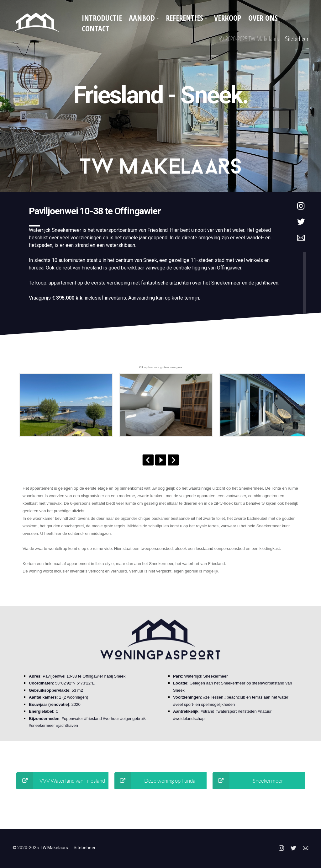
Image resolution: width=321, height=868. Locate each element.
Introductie (102, 18)
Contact (96, 28)
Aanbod (142, 18)
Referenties (184, 18)
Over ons (263, 18)
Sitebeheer (297, 39)
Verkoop (228, 18)
